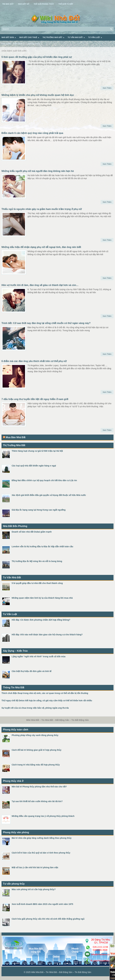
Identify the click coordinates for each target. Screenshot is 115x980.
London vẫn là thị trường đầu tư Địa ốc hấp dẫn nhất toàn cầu (42, 546)
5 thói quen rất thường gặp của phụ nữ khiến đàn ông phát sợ (37, 57)
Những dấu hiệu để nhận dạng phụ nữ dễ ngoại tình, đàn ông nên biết (41, 247)
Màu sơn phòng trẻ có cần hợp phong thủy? (34, 889)
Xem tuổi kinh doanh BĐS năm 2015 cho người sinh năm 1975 (42, 904)
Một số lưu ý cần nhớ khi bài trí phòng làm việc (35, 867)
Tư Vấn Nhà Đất (77, 36)
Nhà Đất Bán (10, 36)
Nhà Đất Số (24, 4)
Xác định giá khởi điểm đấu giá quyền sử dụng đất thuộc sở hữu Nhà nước (49, 495)
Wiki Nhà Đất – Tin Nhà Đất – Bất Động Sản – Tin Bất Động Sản (61, 972)
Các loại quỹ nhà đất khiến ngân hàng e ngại (34, 466)
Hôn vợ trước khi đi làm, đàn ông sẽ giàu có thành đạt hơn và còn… (40, 285)
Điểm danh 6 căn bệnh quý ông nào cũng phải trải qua (32, 133)
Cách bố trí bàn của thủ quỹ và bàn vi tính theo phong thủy (41, 853)
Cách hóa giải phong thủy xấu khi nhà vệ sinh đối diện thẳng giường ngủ (48, 919)
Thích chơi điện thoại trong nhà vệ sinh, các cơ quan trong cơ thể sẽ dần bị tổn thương (45, 693)
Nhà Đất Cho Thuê (30, 36)
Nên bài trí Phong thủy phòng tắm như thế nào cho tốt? (39, 787)
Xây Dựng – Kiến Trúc (14, 43)
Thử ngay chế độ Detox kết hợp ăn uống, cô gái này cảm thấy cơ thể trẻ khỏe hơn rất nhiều (47, 701)
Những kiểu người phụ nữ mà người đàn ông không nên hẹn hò (38, 171)
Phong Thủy (36, 43)
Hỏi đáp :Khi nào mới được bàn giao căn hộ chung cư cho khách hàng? (47, 635)
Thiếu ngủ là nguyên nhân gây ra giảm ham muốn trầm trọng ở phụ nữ (42, 209)
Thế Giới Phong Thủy (44, 4)
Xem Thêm (107, 88)
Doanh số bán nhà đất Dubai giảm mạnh (32, 532)
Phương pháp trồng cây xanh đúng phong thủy (35, 735)
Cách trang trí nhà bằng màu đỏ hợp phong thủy (36, 765)
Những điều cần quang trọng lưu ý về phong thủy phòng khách (43, 816)
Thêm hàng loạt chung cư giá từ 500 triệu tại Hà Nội (37, 451)
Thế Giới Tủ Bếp (66, 4)
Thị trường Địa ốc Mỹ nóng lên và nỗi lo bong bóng (37, 561)
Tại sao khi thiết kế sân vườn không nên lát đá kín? (37, 801)
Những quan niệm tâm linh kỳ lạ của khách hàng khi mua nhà (42, 598)
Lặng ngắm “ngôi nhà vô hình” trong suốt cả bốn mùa (39, 656)
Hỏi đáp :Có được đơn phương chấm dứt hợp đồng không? (41, 620)
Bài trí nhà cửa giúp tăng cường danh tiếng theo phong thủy (42, 838)
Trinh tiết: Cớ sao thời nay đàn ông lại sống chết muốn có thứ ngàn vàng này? (46, 323)
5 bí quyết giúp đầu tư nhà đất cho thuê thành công (37, 583)
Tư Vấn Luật (96, 36)
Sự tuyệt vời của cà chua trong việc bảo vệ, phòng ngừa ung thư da (35, 708)
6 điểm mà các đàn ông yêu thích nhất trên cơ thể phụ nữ (34, 361)
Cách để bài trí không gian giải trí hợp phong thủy (37, 750)
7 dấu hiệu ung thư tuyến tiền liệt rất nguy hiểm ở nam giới (35, 399)
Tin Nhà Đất (8, 4)
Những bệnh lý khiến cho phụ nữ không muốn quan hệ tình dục (38, 95)
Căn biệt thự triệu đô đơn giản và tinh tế (32, 671)
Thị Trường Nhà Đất (54, 36)
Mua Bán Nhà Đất (16, 437)
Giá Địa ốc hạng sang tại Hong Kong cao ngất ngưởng (39, 510)
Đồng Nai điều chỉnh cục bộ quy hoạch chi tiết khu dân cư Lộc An (44, 480)
